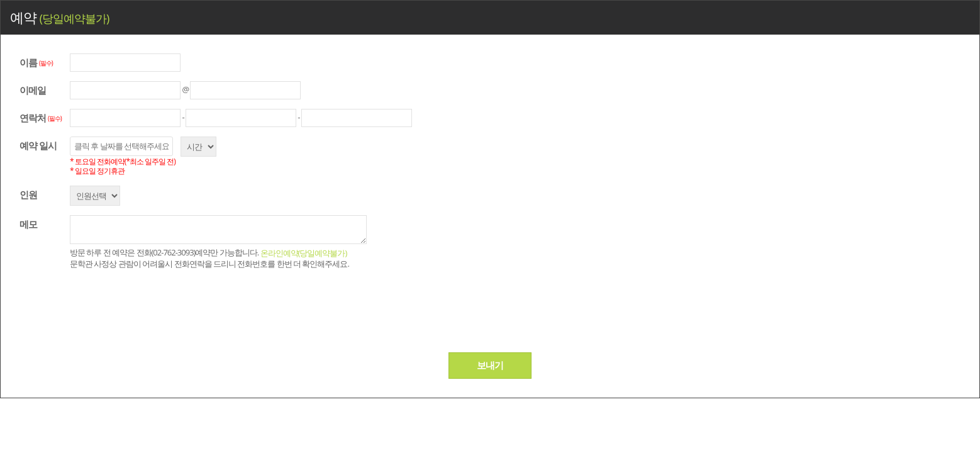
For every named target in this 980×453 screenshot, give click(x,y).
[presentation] (172, 309)
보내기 (490, 365)
